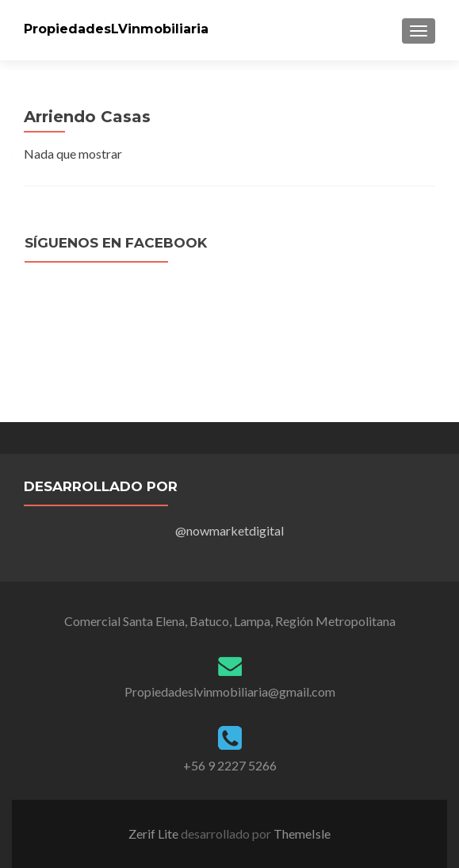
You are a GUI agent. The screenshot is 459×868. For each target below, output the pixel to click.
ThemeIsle (302, 833)
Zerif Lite (155, 833)
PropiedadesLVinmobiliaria (116, 29)
